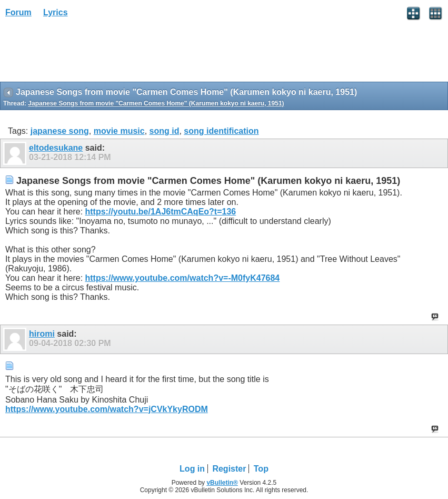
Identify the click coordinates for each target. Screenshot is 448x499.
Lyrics (56, 12)
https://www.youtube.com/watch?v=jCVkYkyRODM (107, 409)
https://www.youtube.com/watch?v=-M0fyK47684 (183, 278)
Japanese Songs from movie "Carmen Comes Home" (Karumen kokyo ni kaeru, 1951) (156, 103)
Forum (18, 12)
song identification (221, 131)
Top (261, 469)
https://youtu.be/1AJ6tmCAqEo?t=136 (161, 212)
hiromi (42, 334)
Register (229, 469)
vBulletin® (222, 483)
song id (165, 131)
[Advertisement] (84, 53)
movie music (119, 131)
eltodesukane (56, 148)
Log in (192, 469)
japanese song (60, 131)
